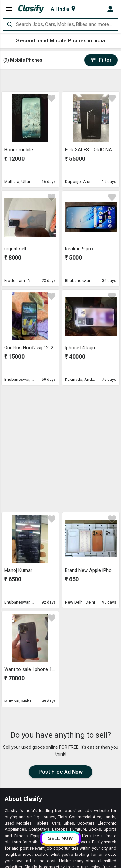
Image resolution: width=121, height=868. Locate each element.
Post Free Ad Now (60, 772)
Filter (101, 60)
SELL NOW (60, 838)
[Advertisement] (61, 80)
